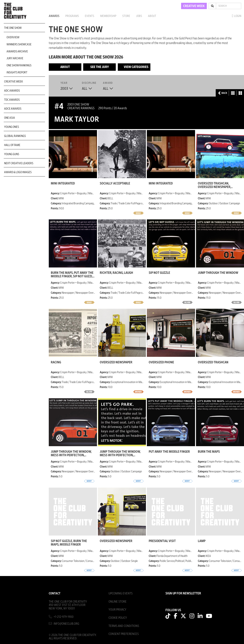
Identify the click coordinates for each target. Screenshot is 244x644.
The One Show (13, 28)
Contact (55, 593)
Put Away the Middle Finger (169, 452)
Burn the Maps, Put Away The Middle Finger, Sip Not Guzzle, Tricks (73, 275)
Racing (56, 362)
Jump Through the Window (218, 273)
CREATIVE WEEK (194, 6)
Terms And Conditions (124, 626)
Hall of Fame (12, 145)
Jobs (139, 16)
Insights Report (17, 72)
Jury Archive (15, 58)
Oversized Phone (161, 362)
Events (90, 16)
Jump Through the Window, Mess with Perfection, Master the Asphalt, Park (120, 453)
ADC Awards (12, 91)
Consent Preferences (124, 634)
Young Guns (12, 154)
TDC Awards (12, 100)
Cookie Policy (118, 618)
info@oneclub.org (66, 624)
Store (126, 16)
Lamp (202, 541)
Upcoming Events (121, 593)
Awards (54, 16)
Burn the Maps (209, 452)
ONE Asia (9, 118)
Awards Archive (17, 51)
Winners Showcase (19, 44)
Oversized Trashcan (213, 362)
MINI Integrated (63, 184)
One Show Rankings (19, 65)
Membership (108, 16)
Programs (72, 16)
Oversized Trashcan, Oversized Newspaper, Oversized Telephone (214, 185)
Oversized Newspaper (116, 362)
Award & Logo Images (18, 172)
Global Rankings (15, 136)
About (152, 16)
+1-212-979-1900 (64, 617)
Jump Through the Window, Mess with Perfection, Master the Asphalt (71, 453)
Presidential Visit (162, 541)
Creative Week (13, 82)
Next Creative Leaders (19, 163)
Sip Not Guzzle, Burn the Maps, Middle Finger (69, 543)
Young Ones (12, 127)
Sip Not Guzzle (159, 273)
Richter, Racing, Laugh (116, 273)
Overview (13, 37)
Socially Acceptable (115, 184)
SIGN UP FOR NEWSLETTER (183, 593)
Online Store (118, 602)
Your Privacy (117, 610)
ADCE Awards (13, 109)
